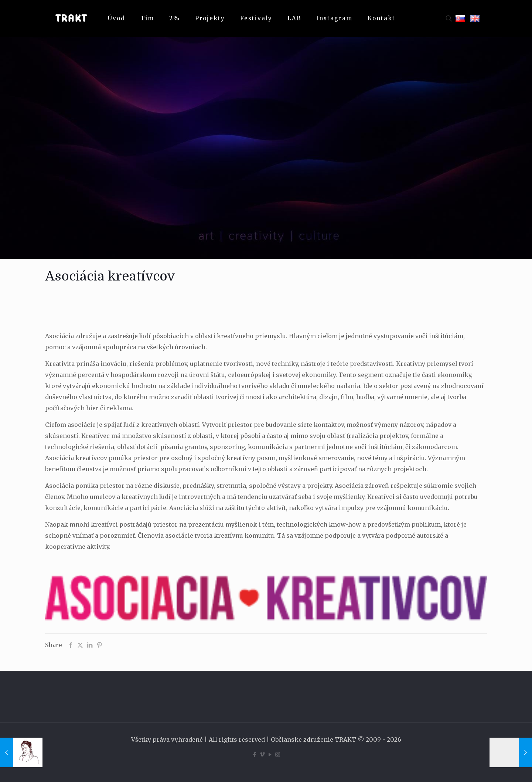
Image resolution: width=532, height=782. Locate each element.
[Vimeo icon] (262, 754)
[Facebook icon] (254, 754)
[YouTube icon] (270, 754)
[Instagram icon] (278, 754)
